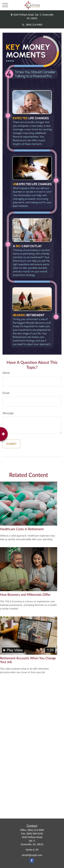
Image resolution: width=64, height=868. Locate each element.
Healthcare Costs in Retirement (22, 529)
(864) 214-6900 (32, 25)
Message (8, 413)
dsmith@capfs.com (32, 855)
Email (6, 393)
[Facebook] (32, 861)
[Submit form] (11, 444)
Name (6, 373)
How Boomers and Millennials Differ (25, 595)
